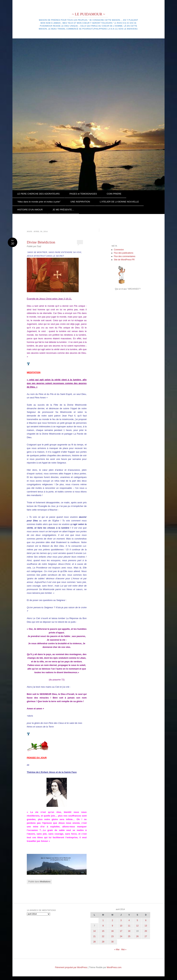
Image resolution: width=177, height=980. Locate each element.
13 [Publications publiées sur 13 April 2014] (146, 926)
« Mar (117, 950)
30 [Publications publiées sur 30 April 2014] (112, 942)
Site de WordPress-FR (124, 260)
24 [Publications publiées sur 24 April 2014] (121, 936)
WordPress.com (114, 967)
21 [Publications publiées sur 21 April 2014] (94, 936)
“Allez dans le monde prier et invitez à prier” (39, 202)
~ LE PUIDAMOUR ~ (88, 14)
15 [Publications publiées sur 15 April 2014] (103, 931)
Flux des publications (124, 253)
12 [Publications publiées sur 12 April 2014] (137, 926)
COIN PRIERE (114, 194)
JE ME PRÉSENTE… (63, 210)
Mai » (124, 950)
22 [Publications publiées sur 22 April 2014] (103, 936)
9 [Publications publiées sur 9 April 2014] (112, 926)
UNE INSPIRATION (80, 202)
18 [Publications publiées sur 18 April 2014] (129, 931)
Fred (39, 246)
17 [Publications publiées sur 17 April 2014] (121, 931)
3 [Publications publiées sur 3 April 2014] (121, 920)
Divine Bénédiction (41, 242)
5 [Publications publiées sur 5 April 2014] (137, 920)
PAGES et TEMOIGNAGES (83, 194)
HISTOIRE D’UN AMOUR (30, 210)
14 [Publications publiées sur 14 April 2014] (94, 931)
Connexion (119, 250)
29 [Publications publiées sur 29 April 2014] (103, 942)
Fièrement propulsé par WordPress (71, 967)
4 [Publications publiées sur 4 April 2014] (129, 920)
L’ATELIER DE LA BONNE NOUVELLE (119, 202)
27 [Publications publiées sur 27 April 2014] (146, 936)
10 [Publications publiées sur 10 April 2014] (121, 926)
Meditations (45, 882)
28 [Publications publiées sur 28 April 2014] (94, 942)
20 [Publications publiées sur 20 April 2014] (146, 931)
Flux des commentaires (125, 256)
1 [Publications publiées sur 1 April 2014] (103, 920)
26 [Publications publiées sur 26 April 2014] (137, 936)
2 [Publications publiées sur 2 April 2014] (112, 920)
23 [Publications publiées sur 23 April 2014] (112, 936)
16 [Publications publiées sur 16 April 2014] (112, 931)
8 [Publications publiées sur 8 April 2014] (103, 926)
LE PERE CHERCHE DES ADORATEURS (38, 194)
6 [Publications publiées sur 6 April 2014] (146, 920)
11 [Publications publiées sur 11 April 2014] (129, 926)
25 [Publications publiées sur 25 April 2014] (129, 936)
